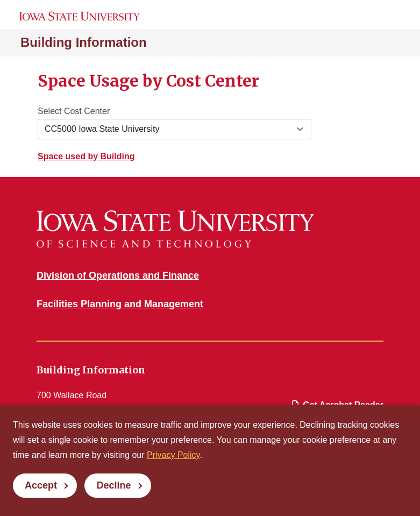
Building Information (84, 42)
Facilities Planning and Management (120, 304)
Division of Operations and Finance (118, 275)
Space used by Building (86, 156)
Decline (113, 485)
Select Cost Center (74, 111)
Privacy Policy (173, 455)
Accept (41, 485)
